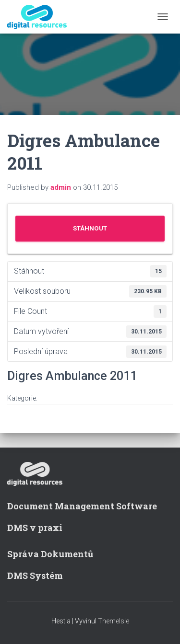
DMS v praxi (35, 528)
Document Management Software (82, 506)
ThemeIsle (114, 621)
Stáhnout (90, 228)
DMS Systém (35, 575)
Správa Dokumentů (50, 554)
